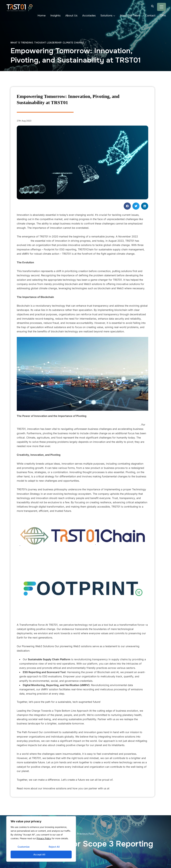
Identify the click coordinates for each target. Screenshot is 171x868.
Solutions (106, 16)
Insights (55, 16)
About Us (71, 16)
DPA (163, 16)
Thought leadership (48, 43)
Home (42, 16)
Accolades (89, 16)
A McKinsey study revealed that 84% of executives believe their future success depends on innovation (79, 425)
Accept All (39, 854)
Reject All (54, 847)
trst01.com (116, 788)
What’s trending (22, 43)
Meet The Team (130, 16)
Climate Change (73, 43)
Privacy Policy (44, 838)
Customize (24, 847)
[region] (41, 839)
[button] (127, 206)
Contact (150, 16)
